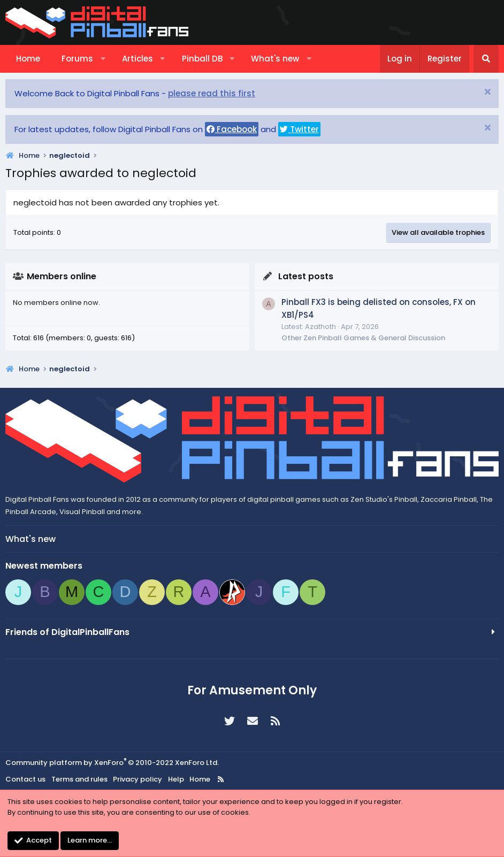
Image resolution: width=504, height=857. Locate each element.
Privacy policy (138, 779)
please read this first (212, 93)
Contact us (25, 779)
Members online (62, 276)
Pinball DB (202, 59)
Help (176, 779)
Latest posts (306, 276)
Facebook (232, 129)
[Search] (486, 59)
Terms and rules (79, 779)
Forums (77, 59)
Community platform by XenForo (112, 763)
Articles (138, 59)
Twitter (299, 129)
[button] (103, 59)
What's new (275, 59)
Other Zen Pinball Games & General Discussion (363, 338)
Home (28, 59)
